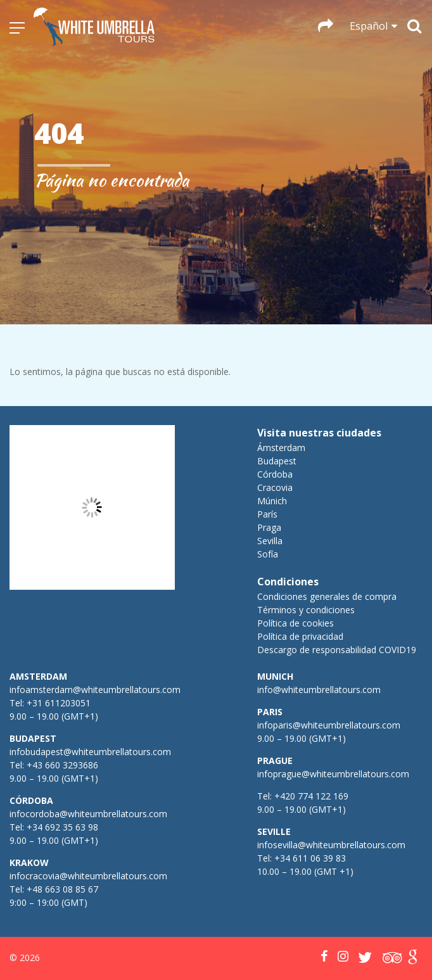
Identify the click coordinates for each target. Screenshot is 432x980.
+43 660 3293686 (62, 765)
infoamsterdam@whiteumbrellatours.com (95, 690)
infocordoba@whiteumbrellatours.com (88, 814)
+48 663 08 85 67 (62, 889)
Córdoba (275, 474)
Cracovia (275, 487)
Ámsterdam (281, 448)
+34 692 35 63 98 (62, 827)
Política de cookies (295, 623)
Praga (269, 527)
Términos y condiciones (306, 610)
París (267, 514)
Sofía (268, 554)
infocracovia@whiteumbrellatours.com (88, 876)
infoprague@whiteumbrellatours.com (333, 774)
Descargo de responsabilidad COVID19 (337, 650)
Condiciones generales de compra (327, 596)
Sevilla (270, 541)
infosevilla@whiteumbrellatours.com (331, 845)
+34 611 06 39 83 (310, 858)
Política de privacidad (300, 636)
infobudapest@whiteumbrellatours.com (90, 752)
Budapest (277, 461)
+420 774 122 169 (310, 796)
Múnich (272, 501)
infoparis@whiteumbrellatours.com (329, 725)
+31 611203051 (59, 703)
